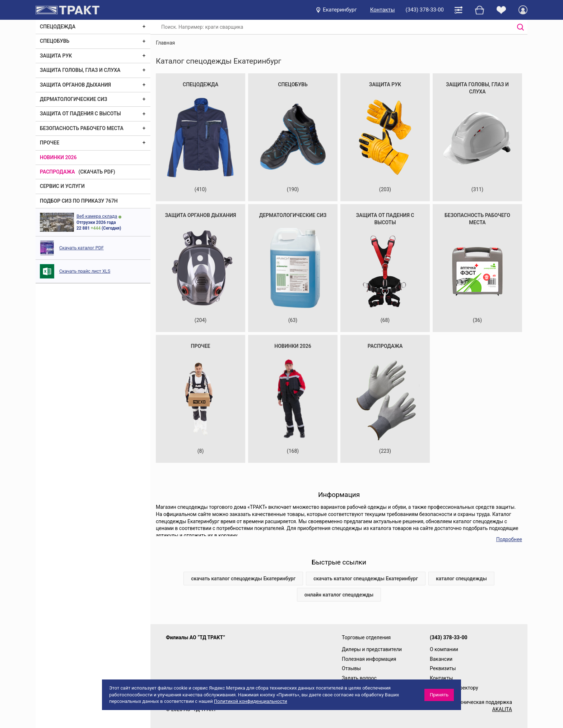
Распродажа (57, 172)
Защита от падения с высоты (80, 114)
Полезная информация (369, 659)
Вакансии (441, 659)
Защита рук (56, 56)
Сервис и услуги (62, 186)
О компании (444, 649)
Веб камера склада (97, 216)
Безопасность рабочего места (82, 128)
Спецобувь (55, 41)
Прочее (50, 143)
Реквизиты (443, 668)
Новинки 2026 (58, 157)
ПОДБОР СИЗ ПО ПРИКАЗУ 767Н (79, 201)
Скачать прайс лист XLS (85, 271)
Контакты (383, 10)
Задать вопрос (359, 678)
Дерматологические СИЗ (74, 99)
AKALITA (502, 709)
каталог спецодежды (461, 579)
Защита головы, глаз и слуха (80, 70)
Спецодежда (58, 27)
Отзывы (351, 668)
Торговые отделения (366, 637)
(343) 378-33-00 (425, 10)
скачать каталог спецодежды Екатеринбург (243, 579)
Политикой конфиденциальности (251, 701)
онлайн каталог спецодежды (339, 595)
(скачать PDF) (97, 172)
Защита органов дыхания (75, 85)
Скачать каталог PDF (82, 248)
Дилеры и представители (372, 649)
